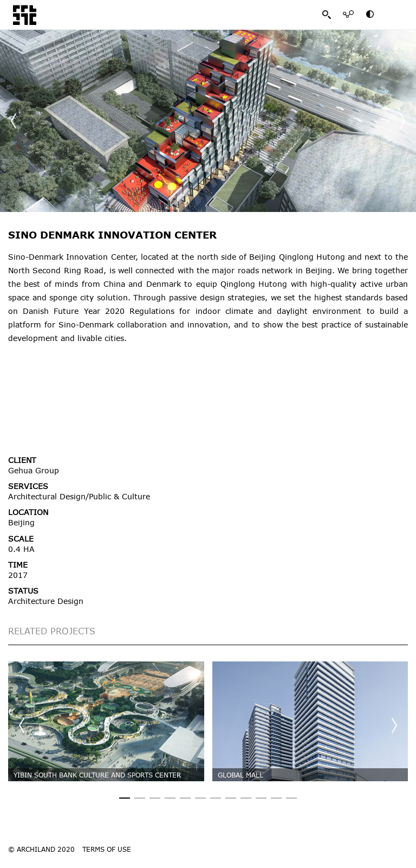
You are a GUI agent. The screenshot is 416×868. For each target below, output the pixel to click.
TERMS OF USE (107, 849)
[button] (402, 121)
